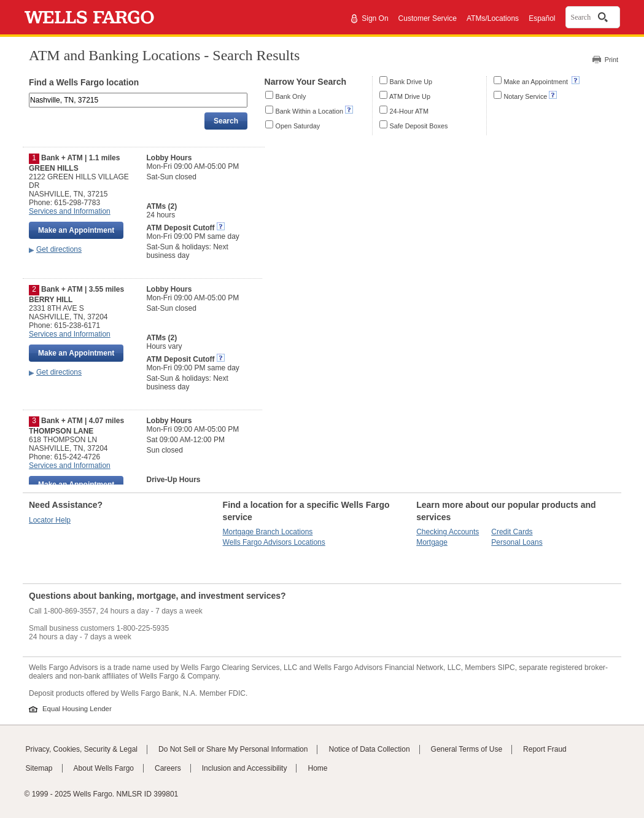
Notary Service (526, 96)
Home (317, 768)
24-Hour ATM (409, 111)
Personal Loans (517, 542)
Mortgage (432, 542)
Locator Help (50, 520)
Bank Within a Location (309, 111)
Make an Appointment (537, 82)
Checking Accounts (448, 532)
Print (611, 60)
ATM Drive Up (410, 96)
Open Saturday (298, 126)
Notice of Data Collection (369, 749)
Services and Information (70, 211)
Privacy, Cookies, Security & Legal (82, 749)
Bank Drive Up (411, 82)
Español (542, 18)
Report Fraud (545, 749)
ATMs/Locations (493, 18)
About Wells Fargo (104, 768)
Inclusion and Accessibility (245, 768)
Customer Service (428, 18)
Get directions (59, 249)
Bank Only (291, 96)
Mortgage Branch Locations (268, 532)
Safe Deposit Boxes (419, 126)
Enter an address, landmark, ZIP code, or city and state (30, 95)
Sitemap (39, 768)
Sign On (375, 18)
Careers (168, 768)
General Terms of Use (467, 749)
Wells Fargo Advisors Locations (274, 542)
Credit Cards (512, 532)
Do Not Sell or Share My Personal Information (233, 749)
